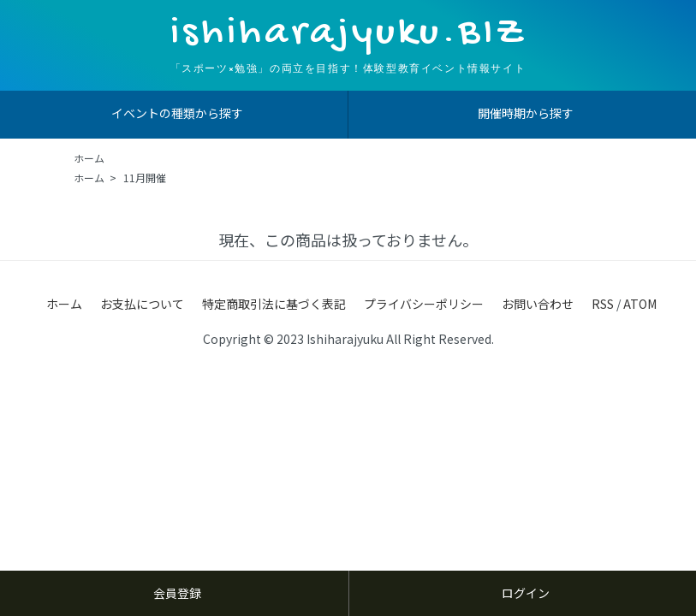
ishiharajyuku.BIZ (348, 34)
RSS (603, 304)
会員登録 (177, 593)
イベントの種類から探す (177, 113)
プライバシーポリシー (424, 304)
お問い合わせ (538, 304)
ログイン (526, 593)
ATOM (640, 304)
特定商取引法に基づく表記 (274, 304)
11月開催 (145, 178)
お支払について (142, 304)
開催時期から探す (526, 113)
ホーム (89, 158)
